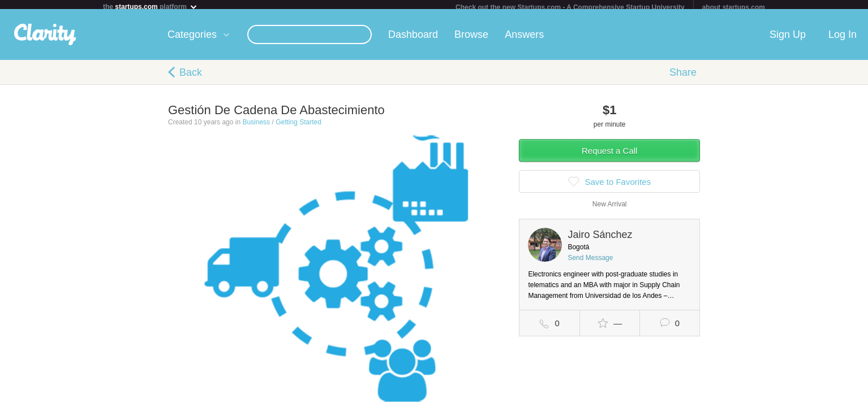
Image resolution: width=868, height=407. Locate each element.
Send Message (590, 262)
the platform (151, 7)
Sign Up (788, 39)
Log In (843, 39)
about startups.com (734, 7)
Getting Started (298, 127)
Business (256, 127)
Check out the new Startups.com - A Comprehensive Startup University (570, 7)
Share (683, 77)
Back (191, 77)
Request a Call (609, 155)
